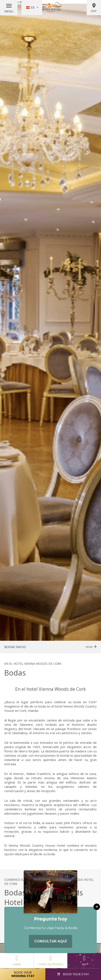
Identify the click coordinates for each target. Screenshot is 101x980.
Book (75, 974)
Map (94, 8)
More (91, 647)
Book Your (23, 974)
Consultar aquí (50, 942)
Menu (9, 11)
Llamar (17, 959)
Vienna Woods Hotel (50, 8)
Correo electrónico (51, 959)
